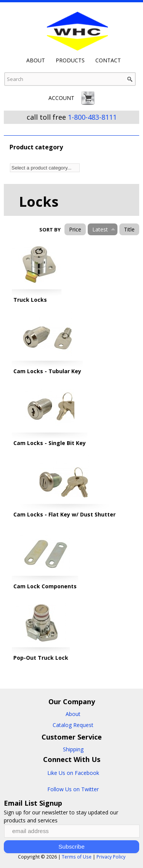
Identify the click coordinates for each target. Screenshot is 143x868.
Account (61, 98)
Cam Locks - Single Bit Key (50, 443)
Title (129, 229)
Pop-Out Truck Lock (41, 658)
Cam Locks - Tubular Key (47, 371)
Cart (88, 98)
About (36, 60)
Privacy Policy (111, 857)
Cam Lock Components (45, 586)
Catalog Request (73, 725)
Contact (108, 60)
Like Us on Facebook (73, 773)
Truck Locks (30, 300)
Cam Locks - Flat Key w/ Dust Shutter (64, 514)
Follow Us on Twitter (73, 789)
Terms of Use (77, 857)
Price (75, 229)
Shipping (73, 749)
